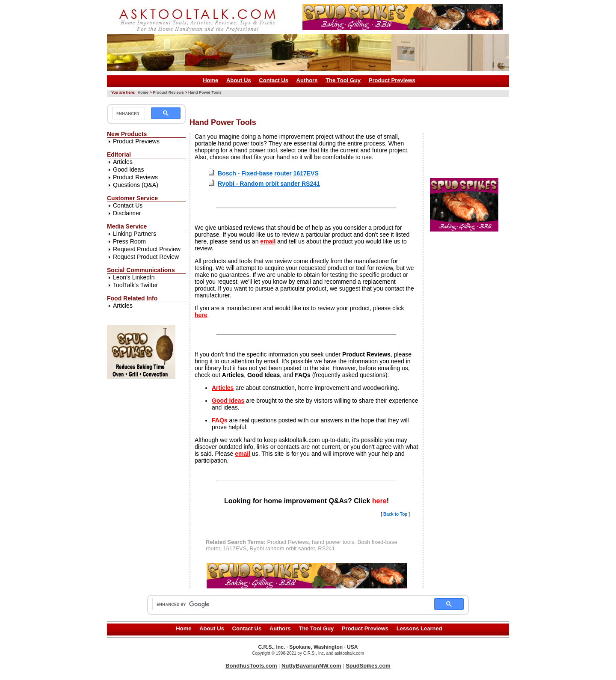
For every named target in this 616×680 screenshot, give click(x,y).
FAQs (220, 420)
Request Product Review (146, 257)
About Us (239, 80)
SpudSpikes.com (368, 666)
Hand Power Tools (205, 92)
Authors (307, 80)
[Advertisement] (345, 104)
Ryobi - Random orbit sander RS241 (269, 184)
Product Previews (392, 80)
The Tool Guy (343, 80)
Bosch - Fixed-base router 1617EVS (268, 173)
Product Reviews (168, 92)
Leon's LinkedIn (134, 277)
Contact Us (274, 80)
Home (210, 80)
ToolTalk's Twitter (135, 285)
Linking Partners (135, 234)
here (201, 315)
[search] (128, 113)
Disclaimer (127, 213)
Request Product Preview (147, 249)
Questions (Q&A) (136, 185)
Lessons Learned (419, 628)
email (268, 241)
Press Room (129, 241)
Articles (123, 162)
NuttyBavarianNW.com (311, 666)
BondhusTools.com (251, 666)
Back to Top (395, 514)
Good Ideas (128, 169)
